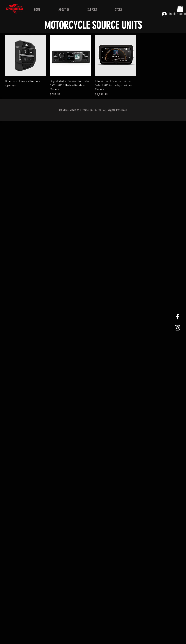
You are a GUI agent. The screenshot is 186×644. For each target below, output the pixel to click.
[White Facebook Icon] (177, 317)
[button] (180, 9)
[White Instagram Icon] (177, 328)
